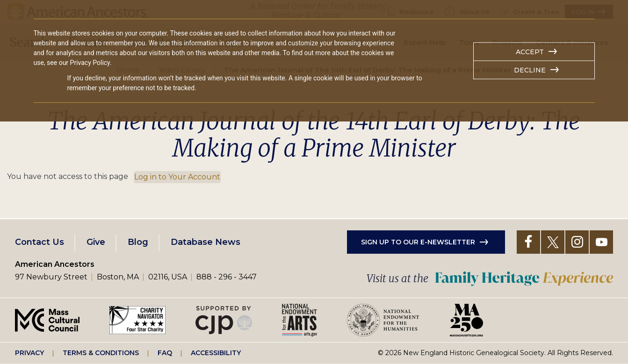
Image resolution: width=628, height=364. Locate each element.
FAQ (165, 353)
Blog (138, 242)
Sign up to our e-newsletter (418, 242)
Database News (206, 242)
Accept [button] (530, 52)
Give (96, 242)
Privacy (29, 353)
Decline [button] (530, 70)
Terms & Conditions (101, 353)
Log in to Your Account (177, 177)
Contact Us (40, 242)
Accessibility (216, 353)
